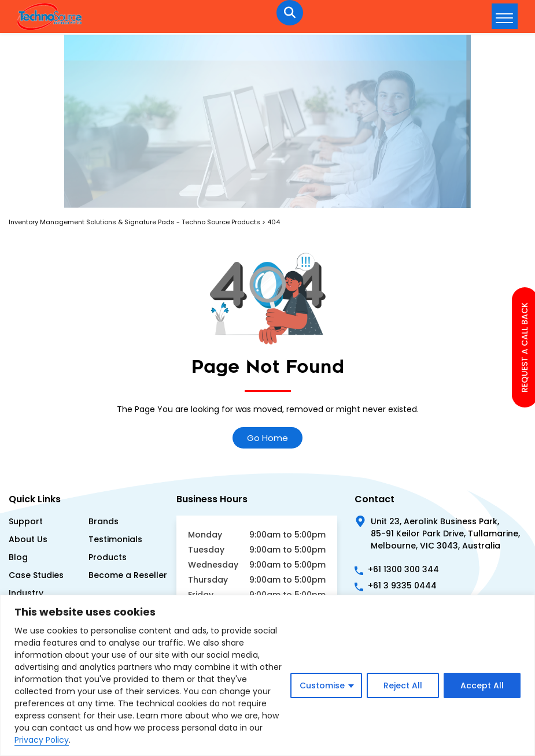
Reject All (403, 685)
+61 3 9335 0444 (402, 585)
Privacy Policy (42, 740)
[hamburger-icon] (505, 16)
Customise (322, 685)
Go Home (267, 438)
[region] (267, 675)
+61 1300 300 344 (403, 569)
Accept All (482, 685)
